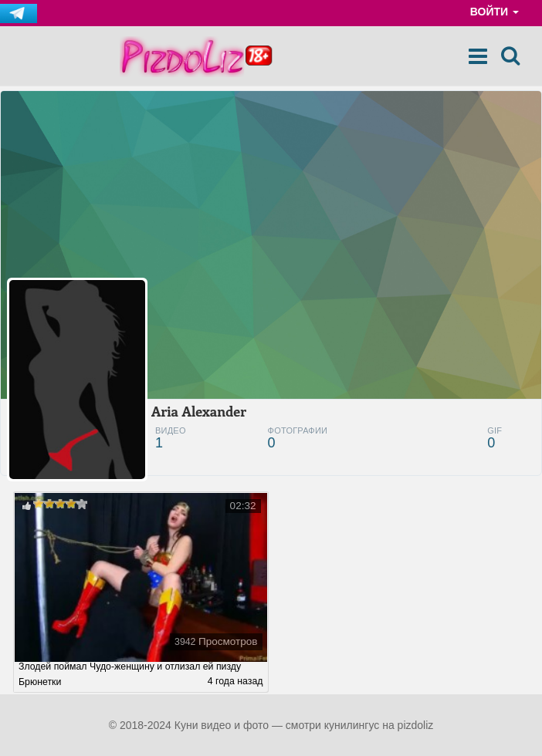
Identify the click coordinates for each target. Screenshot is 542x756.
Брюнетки (40, 682)
